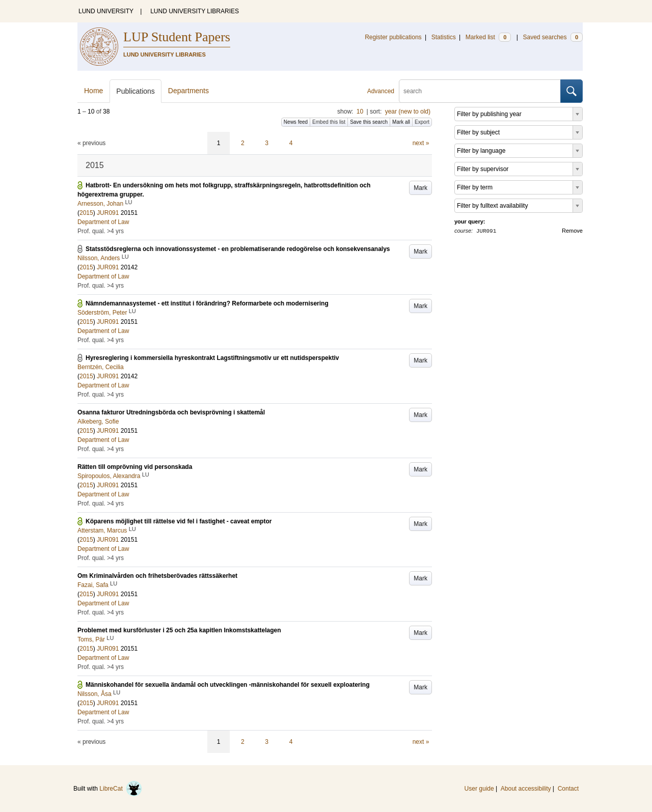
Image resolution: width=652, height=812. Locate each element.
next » (421, 143)
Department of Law (103, 222)
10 (360, 111)
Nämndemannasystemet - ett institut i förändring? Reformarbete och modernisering (207, 303)
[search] (480, 91)
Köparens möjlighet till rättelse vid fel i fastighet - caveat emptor (179, 521)
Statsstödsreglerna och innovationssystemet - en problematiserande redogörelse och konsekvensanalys (238, 249)
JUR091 (108, 213)
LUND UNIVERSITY (106, 11)
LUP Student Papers (177, 37)
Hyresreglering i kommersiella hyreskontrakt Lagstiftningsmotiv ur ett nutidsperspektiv (212, 358)
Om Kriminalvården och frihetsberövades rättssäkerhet (157, 576)
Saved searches (553, 37)
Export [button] (422, 122)
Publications (135, 91)
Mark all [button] (401, 122)
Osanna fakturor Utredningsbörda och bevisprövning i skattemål (171, 412)
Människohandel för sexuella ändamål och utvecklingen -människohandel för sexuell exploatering (227, 685)
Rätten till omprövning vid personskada (135, 467)
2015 (86, 213)
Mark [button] (420, 188)
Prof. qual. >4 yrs (101, 231)
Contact (568, 789)
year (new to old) (408, 111)
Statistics (444, 37)
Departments (188, 91)
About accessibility (526, 789)
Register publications (393, 37)
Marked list (488, 37)
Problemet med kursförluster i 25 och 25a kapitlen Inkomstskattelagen (179, 630)
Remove (572, 231)
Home (93, 91)
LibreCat (121, 789)
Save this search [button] (369, 122)
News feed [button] (296, 122)
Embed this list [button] (329, 122)
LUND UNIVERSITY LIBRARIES (195, 11)
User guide (479, 789)
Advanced (381, 91)
